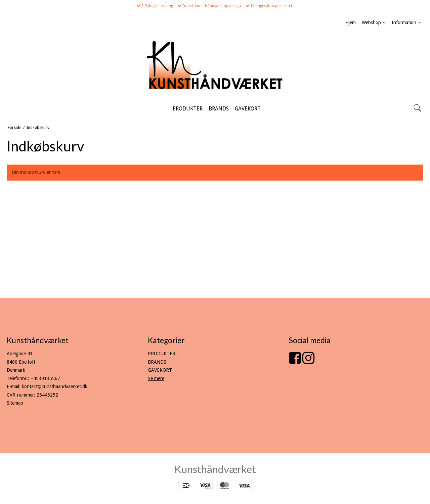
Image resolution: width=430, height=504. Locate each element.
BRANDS (157, 362)
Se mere (156, 378)
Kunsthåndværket (215, 469)
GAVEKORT (160, 370)
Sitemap (15, 403)
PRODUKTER (162, 354)
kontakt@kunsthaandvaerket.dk (55, 386)
